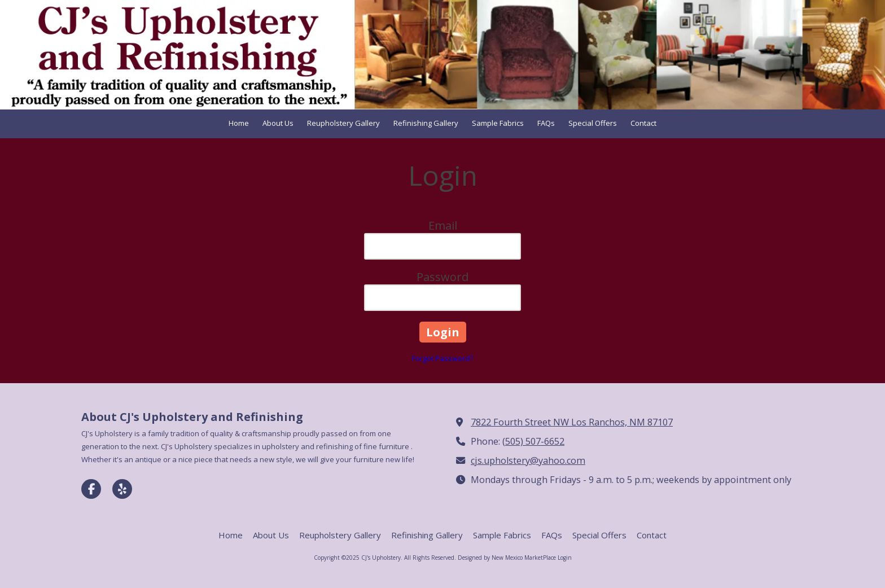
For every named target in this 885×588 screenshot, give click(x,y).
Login (565, 558)
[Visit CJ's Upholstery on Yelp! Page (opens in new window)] (122, 489)
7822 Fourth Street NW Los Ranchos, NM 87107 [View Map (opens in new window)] (572, 422)
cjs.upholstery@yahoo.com (528, 460)
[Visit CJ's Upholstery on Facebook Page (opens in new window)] (91, 489)
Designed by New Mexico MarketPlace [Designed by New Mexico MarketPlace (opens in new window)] (507, 558)
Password (442, 277)
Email (443, 225)
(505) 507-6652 (533, 441)
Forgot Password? (442, 358)
